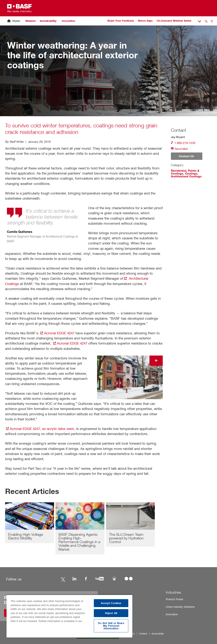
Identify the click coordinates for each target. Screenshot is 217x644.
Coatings (191, 173)
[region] (69, 616)
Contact (143, 634)
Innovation (69, 21)
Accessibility (158, 634)
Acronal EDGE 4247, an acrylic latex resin (40, 429)
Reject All (111, 613)
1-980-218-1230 (183, 143)
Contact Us (187, 156)
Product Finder (174, 599)
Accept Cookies (111, 603)
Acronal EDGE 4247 (57, 333)
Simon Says (145, 21)
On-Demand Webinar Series (174, 21)
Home (16, 21)
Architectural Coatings (186, 176)
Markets (31, 21)
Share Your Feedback (121, 21)
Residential (179, 171)
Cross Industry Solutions (180, 607)
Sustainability (48, 21)
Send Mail (179, 149)
